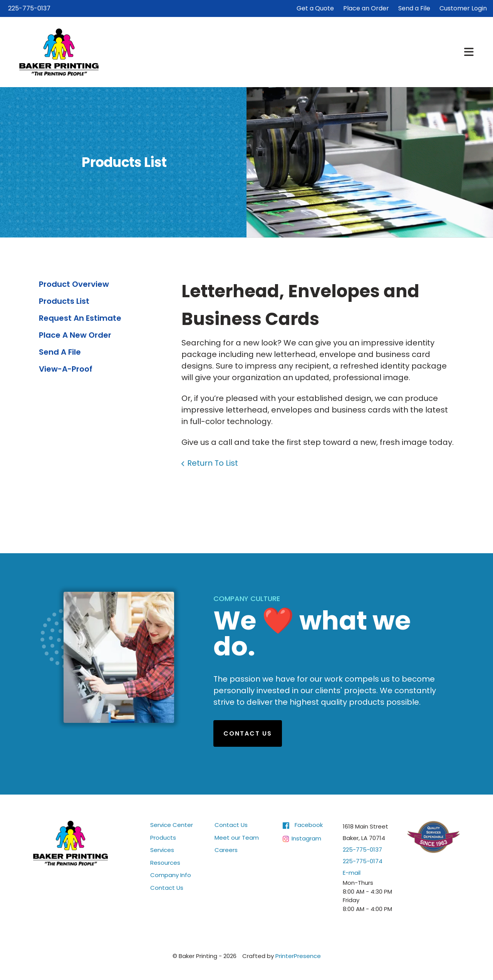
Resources (165, 863)
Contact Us (248, 733)
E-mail (352, 873)
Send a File (414, 8)
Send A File (60, 352)
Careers (226, 850)
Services (162, 850)
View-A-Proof (66, 369)
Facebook (309, 825)
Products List (64, 301)
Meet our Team (237, 838)
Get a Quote (315, 8)
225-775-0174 (363, 861)
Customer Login (463, 8)
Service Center (172, 825)
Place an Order (366, 8)
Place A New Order (75, 335)
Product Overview (74, 284)
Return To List (213, 463)
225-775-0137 (29, 8)
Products (163, 838)
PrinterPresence (298, 956)
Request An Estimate (80, 318)
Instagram (306, 838)
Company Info (171, 875)
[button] (469, 52)
